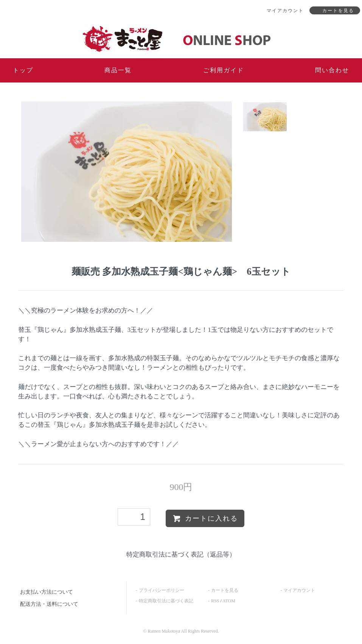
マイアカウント (299, 590)
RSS (215, 601)
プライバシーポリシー (162, 590)
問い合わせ (332, 70)
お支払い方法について (47, 592)
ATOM (229, 601)
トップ (23, 70)
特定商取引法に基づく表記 (166, 601)
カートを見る (225, 590)
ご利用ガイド (224, 70)
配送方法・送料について (49, 604)
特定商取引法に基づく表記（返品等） (181, 555)
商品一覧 (118, 70)
